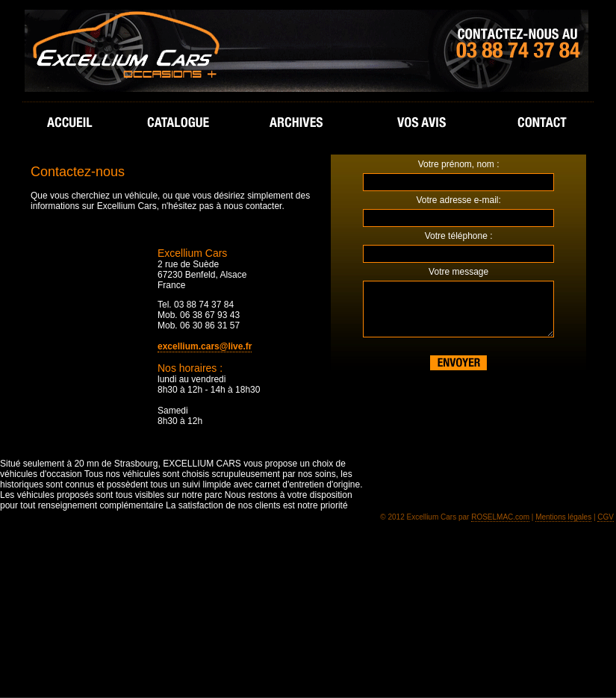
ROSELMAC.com (500, 517)
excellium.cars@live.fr (205, 346)
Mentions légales (563, 517)
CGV (606, 517)
